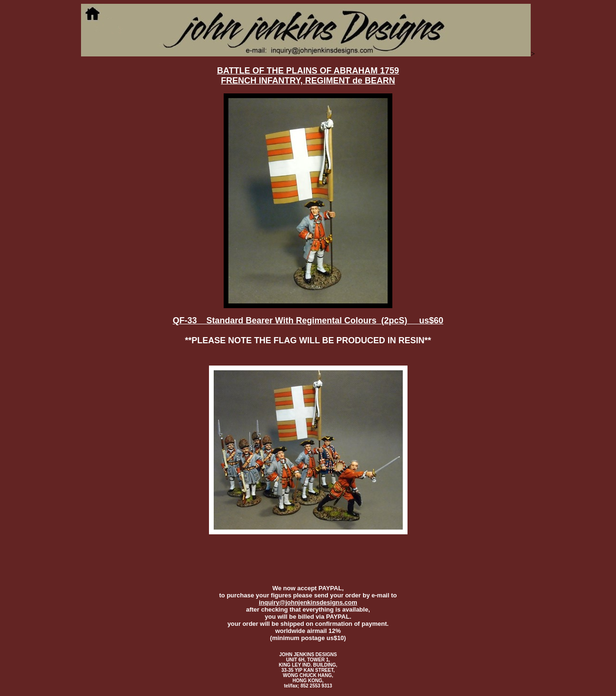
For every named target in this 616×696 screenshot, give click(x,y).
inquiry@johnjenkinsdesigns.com (308, 602)
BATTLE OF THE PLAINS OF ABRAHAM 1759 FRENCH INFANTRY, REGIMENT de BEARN (308, 76)
